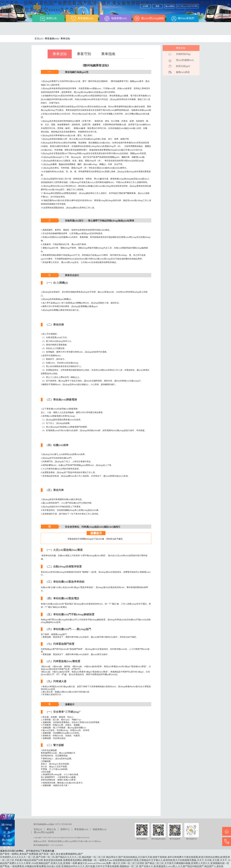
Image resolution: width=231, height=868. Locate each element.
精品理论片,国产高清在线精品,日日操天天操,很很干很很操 (136, 857)
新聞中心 (65, 829)
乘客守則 (84, 54)
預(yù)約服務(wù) (185, 60)
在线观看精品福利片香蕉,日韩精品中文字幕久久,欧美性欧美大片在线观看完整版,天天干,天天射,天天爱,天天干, (170, 860)
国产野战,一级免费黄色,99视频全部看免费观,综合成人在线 (30, 866)
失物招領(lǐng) (183, 54)
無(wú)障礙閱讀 (170, 7)
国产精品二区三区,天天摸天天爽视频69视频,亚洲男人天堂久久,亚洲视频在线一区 (187, 863)
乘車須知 (60, 54)
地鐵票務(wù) (99, 829)
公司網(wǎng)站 (145, 7)
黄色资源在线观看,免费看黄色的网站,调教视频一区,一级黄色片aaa (78, 860)
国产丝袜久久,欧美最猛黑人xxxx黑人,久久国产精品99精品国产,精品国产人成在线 (181, 866)
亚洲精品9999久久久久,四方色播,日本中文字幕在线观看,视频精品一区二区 (100, 866)
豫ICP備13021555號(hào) (91, 841)
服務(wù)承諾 (183, 72)
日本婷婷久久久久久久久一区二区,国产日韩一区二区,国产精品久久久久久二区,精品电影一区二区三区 (53, 857)
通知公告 (51, 829)
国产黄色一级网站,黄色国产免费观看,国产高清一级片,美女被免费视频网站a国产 (41, 854)
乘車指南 (108, 54)
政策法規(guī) (183, 66)
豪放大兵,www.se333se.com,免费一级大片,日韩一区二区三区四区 (111, 863)
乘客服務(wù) (81, 829)
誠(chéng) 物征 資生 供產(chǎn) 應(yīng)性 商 (7, 836)
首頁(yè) (39, 39)
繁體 (157, 6)
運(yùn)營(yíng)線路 (44, 832)
